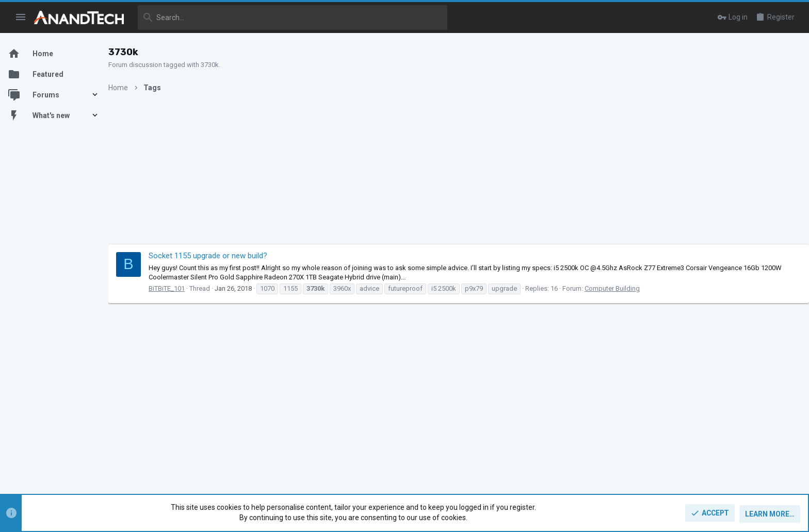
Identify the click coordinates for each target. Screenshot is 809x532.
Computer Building (622, 288)
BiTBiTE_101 (177, 288)
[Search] (293, 18)
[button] (21, 18)
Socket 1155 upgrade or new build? (218, 256)
